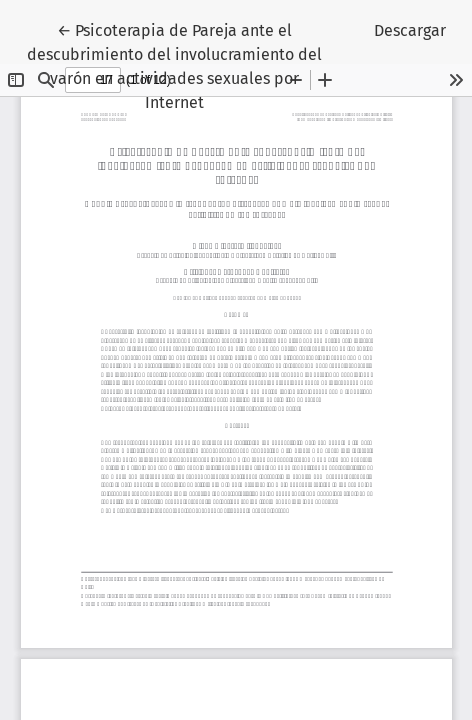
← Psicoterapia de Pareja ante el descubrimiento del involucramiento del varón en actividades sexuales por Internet (174, 65)
